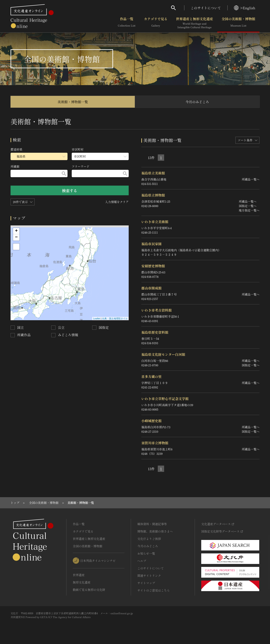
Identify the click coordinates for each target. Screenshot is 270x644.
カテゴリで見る (156, 23)
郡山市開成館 (151, 288)
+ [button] (16, 231)
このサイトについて (206, 8)
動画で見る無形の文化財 (89, 590)
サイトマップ (146, 583)
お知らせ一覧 (146, 553)
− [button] (16, 237)
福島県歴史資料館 (155, 332)
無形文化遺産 (82, 582)
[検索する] (64, 173)
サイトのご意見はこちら (154, 590)
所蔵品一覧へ (251, 179)
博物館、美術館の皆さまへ (155, 531)
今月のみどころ (197, 102)
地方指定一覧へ (249, 210)
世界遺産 (79, 575)
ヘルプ (142, 561)
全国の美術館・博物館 (238, 23)
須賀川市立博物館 (155, 443)
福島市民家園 (151, 244)
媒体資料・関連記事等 (152, 524)
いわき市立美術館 (155, 222)
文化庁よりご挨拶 (149, 539)
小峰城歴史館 (151, 421)
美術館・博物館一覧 (73, 102)
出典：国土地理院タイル (115, 319)
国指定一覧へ (248, 206)
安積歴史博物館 (153, 266)
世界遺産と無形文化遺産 (194, 23)
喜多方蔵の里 (151, 376)
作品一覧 (127, 23)
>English (245, 8)
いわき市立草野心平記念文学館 (165, 399)
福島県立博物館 (153, 195)
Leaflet (97, 319)
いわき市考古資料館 (157, 310)
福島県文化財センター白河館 (163, 354)
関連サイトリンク (149, 576)
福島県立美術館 (153, 173)
